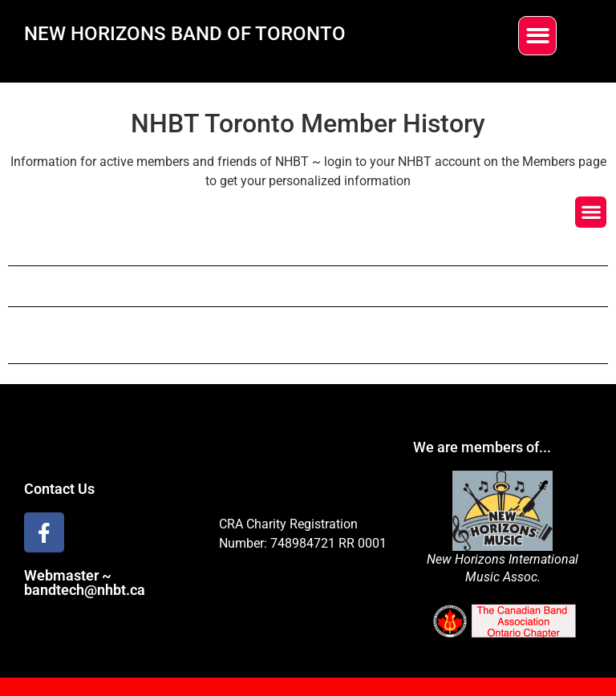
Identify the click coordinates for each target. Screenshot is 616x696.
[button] (538, 36)
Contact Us (59, 489)
